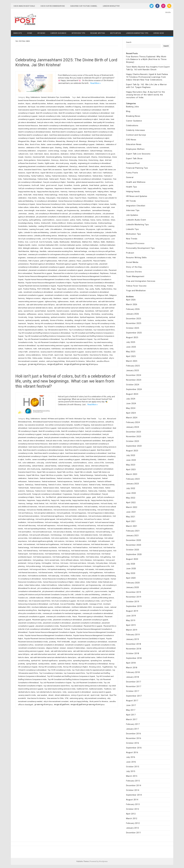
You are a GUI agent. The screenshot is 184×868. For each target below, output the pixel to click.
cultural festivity (51, 466)
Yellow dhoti (91, 361)
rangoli (74, 642)
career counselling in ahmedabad (59, 144)
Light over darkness (104, 229)
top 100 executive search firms (56, 330)
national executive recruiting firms (60, 251)
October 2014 (133, 790)
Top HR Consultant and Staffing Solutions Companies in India (48, 336)
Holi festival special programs (101, 551)
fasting (48, 176)
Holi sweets (90, 569)
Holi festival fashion (80, 548)
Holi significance (62, 566)
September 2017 (134, 696)
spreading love (96, 661)
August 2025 (132, 337)
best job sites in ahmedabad (34, 441)
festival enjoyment (94, 478)
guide (111, 185)
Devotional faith (39, 157)
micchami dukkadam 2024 (48, 245)
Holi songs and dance (38, 569)
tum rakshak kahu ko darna (72, 349)
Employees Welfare (135, 149)
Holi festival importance (48, 551)
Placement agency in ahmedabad (42, 264)
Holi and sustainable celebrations (60, 529)
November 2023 (134, 436)
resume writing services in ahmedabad (99, 298)
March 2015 (132, 776)
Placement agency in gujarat (67, 264)
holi (47, 503)
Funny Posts (132, 173)
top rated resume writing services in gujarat (53, 346)
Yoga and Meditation (136, 291)
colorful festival (92, 148)
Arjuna (28, 104)
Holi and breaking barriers (90, 503)
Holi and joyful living (64, 519)
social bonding (107, 314)
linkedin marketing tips (95, 232)
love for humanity (46, 242)
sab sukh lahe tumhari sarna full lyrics (41, 305)
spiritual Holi (36, 661)
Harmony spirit (91, 192)
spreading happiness (81, 661)
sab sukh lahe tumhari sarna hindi (68, 305)
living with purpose (103, 239)
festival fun (78, 481)
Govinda (77, 185)
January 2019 (133, 639)
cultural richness (78, 466)
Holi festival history (31, 551)
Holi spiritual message (75, 569)
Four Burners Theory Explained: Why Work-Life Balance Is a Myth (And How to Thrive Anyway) (146, 59)
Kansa (93, 220)
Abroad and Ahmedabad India (93, 97)
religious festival (52, 648)
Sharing (87, 314)
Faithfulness (107, 173)
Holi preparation (48, 566)
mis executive (57, 248)
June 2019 (131, 616)
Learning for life (101, 226)
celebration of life (33, 148)
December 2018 (134, 644)
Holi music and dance (78, 563)
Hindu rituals (63, 195)
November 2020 (134, 545)
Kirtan (113, 220)
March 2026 (132, 304)
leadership (33, 226)
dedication (65, 154)
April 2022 (131, 503)
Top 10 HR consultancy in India (89, 327)
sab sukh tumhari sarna (86, 657)
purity (92, 289)
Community (109, 463)
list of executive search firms (79, 236)
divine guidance (30, 160)
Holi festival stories (36, 554)
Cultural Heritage (96, 151)
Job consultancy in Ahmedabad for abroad (51, 214)
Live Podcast (89, 239)
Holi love (56, 563)
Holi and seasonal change (105, 522)
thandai (75, 664)
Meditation (110, 242)
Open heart (22, 254)
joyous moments (101, 591)
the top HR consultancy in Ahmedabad (50, 324)
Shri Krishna (96, 314)
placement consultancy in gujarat (52, 267)
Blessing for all (72, 141)
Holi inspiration (99, 560)
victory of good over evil (80, 695)
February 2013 (133, 804)
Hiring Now (159, 33)
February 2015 (133, 781)
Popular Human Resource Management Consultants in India (47, 279)
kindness (106, 220)
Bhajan (33, 141)
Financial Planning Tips (137, 168)
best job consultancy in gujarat (30, 434)
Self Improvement (102, 311)
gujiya (89, 497)
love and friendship (68, 604)
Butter (43, 144)
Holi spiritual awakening (57, 569)
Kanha (79, 220)
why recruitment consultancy (68, 358)
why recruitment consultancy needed (94, 358)
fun (43, 497)
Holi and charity (107, 503)
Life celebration (56, 229)
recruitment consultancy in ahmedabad (38, 292)
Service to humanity (52, 314)
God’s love (109, 182)
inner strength (29, 210)
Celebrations (35, 97)
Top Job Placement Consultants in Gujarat (77, 339)
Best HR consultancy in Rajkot (70, 113)
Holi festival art (66, 544)
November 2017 (134, 686)
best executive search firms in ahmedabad (98, 107)
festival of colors (55, 485)
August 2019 (132, 611)
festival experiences (65, 481)
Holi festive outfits (78, 557)
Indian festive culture (32, 585)
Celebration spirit (47, 148)
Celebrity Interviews (136, 130)
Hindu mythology (51, 195)
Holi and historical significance (52, 516)
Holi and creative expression (72, 507)
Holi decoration (81, 541)
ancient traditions (100, 100)
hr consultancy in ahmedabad (46, 201)
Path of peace (34, 261)
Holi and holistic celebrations (76, 516)
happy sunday (108, 188)
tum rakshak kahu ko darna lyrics (96, 349)
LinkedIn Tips (132, 229)
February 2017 (133, 724)
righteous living (51, 301)
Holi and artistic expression (68, 503)
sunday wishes (101, 320)
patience (72, 261)
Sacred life (51, 311)
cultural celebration (81, 151)
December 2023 (134, 432)
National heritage (81, 251)
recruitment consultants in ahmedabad (94, 292)
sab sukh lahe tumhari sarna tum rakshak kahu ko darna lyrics (77, 308)
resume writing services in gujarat (31, 301)
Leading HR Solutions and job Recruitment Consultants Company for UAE (66, 226)
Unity (112, 349)
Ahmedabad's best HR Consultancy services (63, 100)
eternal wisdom (106, 166)
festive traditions (81, 491)
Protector (80, 289)
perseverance (23, 264)
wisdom (42, 361)
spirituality (45, 320)
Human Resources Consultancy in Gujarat (94, 579)
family (76, 475)
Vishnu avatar (37, 358)
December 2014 (134, 785)
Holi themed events (46, 573)
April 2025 (131, 356)
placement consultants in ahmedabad (43, 270)
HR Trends (70, 419)
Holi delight (92, 541)
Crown (71, 151)
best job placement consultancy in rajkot (83, 119)
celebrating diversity (89, 459)
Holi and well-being (103, 532)
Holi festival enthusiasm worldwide (44, 548)
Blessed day (61, 141)
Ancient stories (86, 100)
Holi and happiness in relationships (101, 513)
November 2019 (134, 597)
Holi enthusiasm (104, 541)
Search (129, 42)
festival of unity (95, 485)
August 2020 (132, 559)
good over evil (51, 185)
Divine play (73, 160)
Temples (30, 324)
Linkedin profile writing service (45, 236)
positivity (53, 642)
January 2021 (133, 536)
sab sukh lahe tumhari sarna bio (85, 651)
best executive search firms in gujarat (32, 110)
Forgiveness (107, 179)
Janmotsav (23, 214)
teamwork (22, 324)
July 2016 (131, 757)
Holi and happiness (79, 513)
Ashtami (50, 104)
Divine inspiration (43, 160)
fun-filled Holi (51, 497)
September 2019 (134, 606)
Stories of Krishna (57, 320)
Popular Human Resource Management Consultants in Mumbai (48, 635)
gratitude (84, 185)
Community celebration (27, 151)
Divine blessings (105, 157)
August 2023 (132, 451)
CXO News (131, 140)
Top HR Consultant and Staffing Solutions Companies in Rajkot (71, 679)
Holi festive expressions (42, 557)
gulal (94, 497)
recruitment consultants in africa (66, 292)
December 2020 (134, 540)
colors (90, 463)
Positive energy (100, 286)
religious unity (47, 298)
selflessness (32, 314)
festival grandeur (90, 481)
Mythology (34, 251)
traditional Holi (82, 689)
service (40, 314)
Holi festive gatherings (61, 557)
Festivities (102, 491)
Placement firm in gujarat (43, 273)
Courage (64, 151)
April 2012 (131, 814)
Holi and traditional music (42, 532)
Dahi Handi (39, 154)
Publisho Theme (83, 861)
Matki (103, 242)
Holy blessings (101, 195)
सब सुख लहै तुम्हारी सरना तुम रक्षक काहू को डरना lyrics (81, 364)
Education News (134, 144)
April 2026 (131, 300)
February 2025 (133, 366)
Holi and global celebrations (45, 513)
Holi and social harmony (87, 526)
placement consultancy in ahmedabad (67, 620)
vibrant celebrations (62, 695)
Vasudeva (107, 352)
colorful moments (65, 463)
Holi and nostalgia (52, 522)
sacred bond (28, 311)
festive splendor (67, 491)
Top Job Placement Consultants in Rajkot (50, 342)
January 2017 (133, 729)
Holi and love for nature (93, 519)
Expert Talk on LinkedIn (89, 170)
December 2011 (134, 833)
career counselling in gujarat (84, 144)
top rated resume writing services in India (86, 346)
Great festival (94, 185)
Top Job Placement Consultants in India (88, 683)
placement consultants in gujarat (71, 270)
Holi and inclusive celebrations (100, 516)
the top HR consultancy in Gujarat (78, 324)
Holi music (64, 563)
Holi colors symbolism (60, 538)
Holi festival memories (80, 551)
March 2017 (132, 719)
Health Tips (132, 187)
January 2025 (133, 370)
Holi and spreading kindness (35, 529)
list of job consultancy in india (30, 239)
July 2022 (131, 488)
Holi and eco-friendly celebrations (39, 510)
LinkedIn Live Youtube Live (60, 232)
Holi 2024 (53, 503)
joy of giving (23, 220)
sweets (54, 664)
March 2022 (132, 507)
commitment (104, 148)
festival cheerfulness (48, 478)
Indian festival (46, 207)
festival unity (76, 488)
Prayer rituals (62, 289)
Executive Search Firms (33, 170)
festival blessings (87, 475)
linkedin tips (63, 236)
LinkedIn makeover (78, 232)
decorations (55, 154)
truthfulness (56, 349)
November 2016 (134, 738)
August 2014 (132, 800)
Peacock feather (99, 261)
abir (104, 419)
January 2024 (133, 427)
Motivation (116, 33)
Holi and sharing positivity (67, 526)
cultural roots (23, 154)
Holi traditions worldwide (37, 576)
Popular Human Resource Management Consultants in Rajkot (48, 283)
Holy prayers (51, 198)
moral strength (69, 248)
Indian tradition (84, 207)
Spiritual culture (73, 317)
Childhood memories (77, 148)
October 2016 (133, 743)
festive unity (93, 491)
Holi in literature (86, 560)
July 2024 (131, 399)
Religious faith (103, 295)
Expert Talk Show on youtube (51, 173)
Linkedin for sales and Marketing (36, 232)
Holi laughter (46, 563)
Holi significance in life (101, 566)
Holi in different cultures (70, 560)
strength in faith (80, 320)
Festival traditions (85, 176)
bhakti (39, 141)
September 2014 (134, 795)
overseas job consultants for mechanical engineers (62, 613)
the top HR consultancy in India (103, 324)
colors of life (99, 463)
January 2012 (133, 828)
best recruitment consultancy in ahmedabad (92, 126)
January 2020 (133, 587)
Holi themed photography (78, 573)
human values (104, 204)
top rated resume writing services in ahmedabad (89, 686)
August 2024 (132, 394)
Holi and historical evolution (29, 516)
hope (71, 198)
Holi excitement (29, 544)
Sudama (91, 320)
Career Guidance (58, 33)
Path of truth (63, 261)
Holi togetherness (96, 573)
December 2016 (134, 734)
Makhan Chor (87, 242)
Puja (87, 289)
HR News (41, 33)
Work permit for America (75, 361)
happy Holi (55, 500)
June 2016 (131, 762)
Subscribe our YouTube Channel (84, 6)
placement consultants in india (96, 270)
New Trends (91, 419)
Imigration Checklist (136, 206)
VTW (54, 358)
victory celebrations (33, 355)
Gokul (42, 185)
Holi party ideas (102, 563)
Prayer (53, 289)
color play (40, 463)
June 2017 (131, 705)
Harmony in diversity (76, 192)
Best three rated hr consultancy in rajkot (33, 135)
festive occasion (53, 491)
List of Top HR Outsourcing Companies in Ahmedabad (63, 239)
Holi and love (78, 519)
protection (72, 289)
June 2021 (131, 512)
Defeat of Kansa (76, 154)
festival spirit (65, 488)
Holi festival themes (52, 554)
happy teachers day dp (27, 192)
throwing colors (95, 667)
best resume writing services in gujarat (63, 129)
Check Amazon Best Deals (24, 6)
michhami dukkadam (90, 245)
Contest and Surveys (136, 135)
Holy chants (32, 198)
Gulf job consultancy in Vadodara (31, 188)
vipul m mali (59, 355)
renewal (63, 648)
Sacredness (90, 311)
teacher (110, 320)
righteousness (63, 301)
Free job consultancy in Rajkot (54, 182)
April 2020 (131, 578)
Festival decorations (60, 176)
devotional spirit (84, 157)
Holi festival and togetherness (48, 544)
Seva (81, 314)
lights (20, 232)
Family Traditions (37, 176)
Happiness (49, 188)
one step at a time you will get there (102, 251)
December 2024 (134, 375)
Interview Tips (78, 33)
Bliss (27, 144)
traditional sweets (96, 689)
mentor (34, 245)
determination (89, 154)
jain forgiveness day (72, 210)
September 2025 (134, 333)
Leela (47, 229)
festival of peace (81, 485)
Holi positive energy (33, 566)
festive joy (30, 491)
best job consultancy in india (50, 116)
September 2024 (134, 389)
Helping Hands (133, 192)
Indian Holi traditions (49, 585)
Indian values (96, 207)
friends (38, 497)
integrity (60, 210)
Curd (31, 154)
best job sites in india (45, 122)
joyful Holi (89, 591)
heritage (30, 503)
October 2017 (133, 691)
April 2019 (131, 625)
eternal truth (83, 166)
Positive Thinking (30, 289)
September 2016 (134, 748)
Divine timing (93, 160)
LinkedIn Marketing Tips (137, 33)
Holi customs (59, 541)
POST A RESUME (43, 289)
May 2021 (131, 517)
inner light (106, 207)
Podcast (113, 273)
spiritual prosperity (32, 320)
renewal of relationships (76, 648)
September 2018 (134, 658)
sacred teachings (77, 311)
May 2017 (131, 710)
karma (99, 220)
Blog (28, 97)
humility (113, 204)
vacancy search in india (94, 352)
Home (30, 33)
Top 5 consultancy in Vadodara (81, 330)
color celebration (29, 463)
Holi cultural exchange (95, 538)
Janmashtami (86, 210)
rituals (72, 301)
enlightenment (63, 166)
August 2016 (132, 752)
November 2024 (134, 380)
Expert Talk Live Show (71, 170)
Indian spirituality (71, 207)
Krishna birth (46, 223)
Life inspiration (69, 229)
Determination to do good (105, 154)
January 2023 (133, 484)
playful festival (57, 629)
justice (73, 220)
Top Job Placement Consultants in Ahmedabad (42, 339)
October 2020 (133, 550)
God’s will (35, 185)
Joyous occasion (62, 220)
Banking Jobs (133, 107)
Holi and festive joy (26, 513)
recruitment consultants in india (57, 295)
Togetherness (107, 667)
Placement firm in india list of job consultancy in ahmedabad (76, 273)
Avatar (102, 104)
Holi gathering (105, 557)
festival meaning (41, 485)
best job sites (104, 119)
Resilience (57, 298)
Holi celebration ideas (71, 535)
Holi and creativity (91, 507)
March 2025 (132, 361)
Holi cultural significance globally (40, 541)
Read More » (96, 83)
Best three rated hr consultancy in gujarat (67, 132)
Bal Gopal (32, 107)
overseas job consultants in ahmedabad (42, 258)
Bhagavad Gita (24, 141)
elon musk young (62, 163)
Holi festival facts (65, 548)
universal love (34, 352)
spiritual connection (58, 317)
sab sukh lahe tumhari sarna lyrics (95, 305)
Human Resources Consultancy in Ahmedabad (76, 201)
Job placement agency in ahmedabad (85, 588)
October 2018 (133, 653)
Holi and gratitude (63, 513)
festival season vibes (51, 488)
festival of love (68, 485)
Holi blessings (56, 535)
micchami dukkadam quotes (70, 245)
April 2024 (131, 413)
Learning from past (36, 229)
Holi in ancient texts (52, 560)
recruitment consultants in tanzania (83, 295)
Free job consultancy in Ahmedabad (87, 494)
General (44, 97)
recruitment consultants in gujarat (31, 295)
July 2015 (131, 771)
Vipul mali (68, 355)
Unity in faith (23, 352)
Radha (98, 289)
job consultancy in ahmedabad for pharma (85, 214)
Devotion (28, 157)
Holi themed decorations (28, 573)
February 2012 (133, 823)
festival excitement (49, 481)
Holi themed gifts (61, 573)
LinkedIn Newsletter (111, 6)
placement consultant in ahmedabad (57, 623)
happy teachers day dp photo (48, 192)
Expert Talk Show (33, 173)
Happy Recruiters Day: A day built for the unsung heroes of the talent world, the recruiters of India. (146, 95)
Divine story (83, 160)
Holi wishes (65, 576)
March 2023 (132, 474)
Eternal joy (73, 166)
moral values (94, 248)
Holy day (41, 198)
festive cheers (99, 488)
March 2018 (132, 668)
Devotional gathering (54, 157)
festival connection (64, 478)
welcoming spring (76, 698)
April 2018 (131, 663)
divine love (64, 160)
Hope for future (80, 198)
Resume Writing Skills (136, 258)
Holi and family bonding (87, 510)
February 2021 (133, 531)
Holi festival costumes (81, 544)
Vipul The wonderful (81, 355)
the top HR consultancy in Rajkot (31, 327)
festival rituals (24, 488)
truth (35, 349)
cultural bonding (24, 466)
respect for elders (76, 298)
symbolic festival (64, 664)
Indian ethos (34, 207)
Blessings (83, 141)
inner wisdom (41, 210)
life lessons (80, 229)
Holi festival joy (64, 551)
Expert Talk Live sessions (52, 170)
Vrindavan (47, 358)
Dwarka (41, 163)
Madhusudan (65, 242)
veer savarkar (42, 695)
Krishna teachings (105, 223)
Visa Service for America (99, 355)
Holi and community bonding (49, 507)
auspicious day (60, 104)
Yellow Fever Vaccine (136, 286)
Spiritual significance (50, 661)
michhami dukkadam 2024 (82, 607)
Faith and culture (85, 173)
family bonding (24, 176)
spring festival (32, 664)
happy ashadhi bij (94, 188)
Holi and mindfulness (36, 522)
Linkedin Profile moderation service (76, 598)
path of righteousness (49, 261)
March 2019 (132, 630)
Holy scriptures (62, 198)
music (107, 607)
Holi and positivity (67, 522)
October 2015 (133, 767)
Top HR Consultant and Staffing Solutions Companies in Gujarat (71, 676)
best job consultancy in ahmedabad (96, 113)
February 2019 (133, 635)
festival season (36, 488)
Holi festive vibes (92, 557)
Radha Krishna (107, 289)
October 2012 (133, 809)
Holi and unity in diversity (62, 532)
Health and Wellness (136, 182)
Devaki (21, 157)
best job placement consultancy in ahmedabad (79, 116)
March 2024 (132, 418)
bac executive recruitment (34, 425)
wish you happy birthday (56, 361)
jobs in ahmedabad (102, 217)
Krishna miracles (91, 223)
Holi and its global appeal (45, 519)
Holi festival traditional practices (73, 554)
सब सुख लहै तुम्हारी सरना (55, 364)
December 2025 (134, 319)
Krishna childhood (59, 223)
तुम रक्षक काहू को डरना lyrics (37, 364)
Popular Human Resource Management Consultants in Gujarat (52, 632)
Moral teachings (82, 248)
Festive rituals (43, 179)
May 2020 (131, 573)
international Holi (78, 585)
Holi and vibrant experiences (84, 532)
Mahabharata (76, 242)
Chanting (58, 148)
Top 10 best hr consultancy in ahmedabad (60, 327)
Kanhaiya (86, 220)
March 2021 (132, 526)
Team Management (135, 276)
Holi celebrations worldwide (39, 538)
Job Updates (132, 215)
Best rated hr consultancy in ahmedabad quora (57, 126)
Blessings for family (95, 141)
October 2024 (133, 385)
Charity (65, 148)
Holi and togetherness (104, 529)
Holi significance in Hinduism (80, 566)
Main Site (18, 33)
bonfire (28, 459)
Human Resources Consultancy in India (51, 204)
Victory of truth (47, 355)
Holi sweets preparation (104, 569)
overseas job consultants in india (99, 258)
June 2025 (131, 347)
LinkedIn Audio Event (136, 220)
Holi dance (70, 541)
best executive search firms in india (61, 110)
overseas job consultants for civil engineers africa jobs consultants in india (56, 254)
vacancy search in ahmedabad (52, 352)
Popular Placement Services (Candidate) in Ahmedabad (94, 283)
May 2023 (131, 465)
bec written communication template (50, 107)
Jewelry (31, 214)
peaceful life (87, 261)
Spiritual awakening (42, 317)
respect (65, 298)
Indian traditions (64, 585)
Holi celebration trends (89, 535)
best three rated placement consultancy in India (54, 138)
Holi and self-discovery (27, 526)
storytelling (69, 320)
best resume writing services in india (92, 129)
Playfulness (104, 273)
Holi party (91, 563)
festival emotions (79, 478)
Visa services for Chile (55, 698)
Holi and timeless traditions (84, 529)
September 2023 (134, 446)
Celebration (100, 144)
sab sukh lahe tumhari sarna (86, 301)
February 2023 (133, 479)
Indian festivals (58, 207)
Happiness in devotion (63, 188)
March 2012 (132, 818)
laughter (112, 591)
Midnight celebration (31, 248)
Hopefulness (93, 198)
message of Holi (96, 604)
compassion (42, 151)
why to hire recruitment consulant (56, 701)
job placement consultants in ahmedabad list (53, 217)
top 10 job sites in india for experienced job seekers (92, 670)
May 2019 (131, 620)
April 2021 (131, 521)
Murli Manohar (24, 251)
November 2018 (134, 649)
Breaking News (133, 116)
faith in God (97, 173)
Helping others (103, 192)
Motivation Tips (53, 97)
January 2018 (133, 677)
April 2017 (131, 715)
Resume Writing (98, 33)
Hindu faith (27, 195)
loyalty (56, 242)
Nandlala (43, 251)
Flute (69, 179)
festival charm (33, 478)
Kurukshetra (23, 226)
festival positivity (108, 485)
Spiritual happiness (87, 317)
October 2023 (133, 441)
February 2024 (133, 422)
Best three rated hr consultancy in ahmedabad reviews (43, 450)
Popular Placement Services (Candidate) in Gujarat (37, 286)
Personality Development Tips (140, 248)
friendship (71, 182)
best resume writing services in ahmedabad (45, 447)
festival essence (34, 481)
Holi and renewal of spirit (84, 522)
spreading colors (65, 661)
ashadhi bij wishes (39, 104)
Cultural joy (108, 151)
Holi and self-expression (46, 526)
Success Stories (134, 272)
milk (42, 248)
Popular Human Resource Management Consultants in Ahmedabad (44, 276)
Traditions (28, 349)
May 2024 (131, 408)
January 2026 (133, 314)
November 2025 (134, 323)
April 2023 (131, 470)
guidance (104, 185)
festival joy (73, 176)
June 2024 (131, 403)
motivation (104, 248)
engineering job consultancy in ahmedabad (94, 163)
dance (46, 154)
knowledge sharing (26, 223)
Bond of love (35, 144)
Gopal (60, 185)
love (27, 242)
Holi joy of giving (34, 563)
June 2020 (131, 569)
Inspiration (51, 210)
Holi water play (54, 576)
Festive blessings (30, 179)
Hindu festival (38, 195)
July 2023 (131, 455)
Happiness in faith (80, 188)
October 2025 (133, 328)
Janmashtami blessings (101, 210)
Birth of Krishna (49, 141)
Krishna (37, 223)
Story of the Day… (135, 267)
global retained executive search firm (90, 182)
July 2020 (131, 564)
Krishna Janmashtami (75, 223)
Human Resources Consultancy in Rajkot (82, 204)
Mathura (96, 242)
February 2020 (133, 583)
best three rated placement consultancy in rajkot (91, 138)
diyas (102, 160)
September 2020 (134, 554)
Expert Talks (68, 173)
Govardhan (68, 185)
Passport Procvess (135, 243)
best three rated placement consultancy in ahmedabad (70, 135)
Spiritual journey (102, 317)
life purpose (90, 229)
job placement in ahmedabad (83, 217)
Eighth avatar (50, 163)
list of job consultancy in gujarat (103, 236)
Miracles (48, 248)
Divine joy (55, 160)
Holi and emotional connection (65, 510)
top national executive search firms (79, 342)
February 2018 (133, 672)
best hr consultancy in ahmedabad (88, 110)
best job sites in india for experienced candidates (73, 122)
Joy (112, 217)
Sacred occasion (63, 311)
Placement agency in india (88, 264)
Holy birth (91, 195)
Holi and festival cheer (106, 510)
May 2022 (131, 498)
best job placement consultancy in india (51, 119)
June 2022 (131, 493)
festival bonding (101, 475)
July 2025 (131, 342)
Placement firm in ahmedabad (71, 626)
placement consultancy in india (78, 267)
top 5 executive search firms (104, 330)
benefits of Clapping (73, 107)
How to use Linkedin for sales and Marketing (99, 576)
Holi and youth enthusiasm (39, 535)
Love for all (34, 242)
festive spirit (54, 179)
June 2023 (131, 460)
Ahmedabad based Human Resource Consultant (51, 422)
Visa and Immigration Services (141, 281)
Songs (31, 317)
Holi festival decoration (100, 544)
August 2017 (132, 701)
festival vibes (98, 176)
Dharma (94, 157)
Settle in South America (69, 314)
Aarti (79, 97)
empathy (73, 163)
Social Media (65, 97)
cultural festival (38, 466)
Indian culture (23, 207)
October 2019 (133, 602)
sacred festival (40, 311)
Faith (76, 173)
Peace (79, 261)
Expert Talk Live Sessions (138, 154)
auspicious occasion (75, 104)
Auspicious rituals (91, 104)
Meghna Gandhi (24, 245)
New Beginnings (44, 610)
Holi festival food (96, 548)
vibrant (51, 695)
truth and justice (44, 349)
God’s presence (24, 185)
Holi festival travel (94, 554)
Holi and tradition (25, 532)
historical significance (78, 195)
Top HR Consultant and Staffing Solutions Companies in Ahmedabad (44, 333)
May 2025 (131, 352)
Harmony (64, 192)
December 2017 (134, 682)
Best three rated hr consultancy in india (99, 132)
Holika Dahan (76, 576)
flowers (63, 179)
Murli (111, 248)
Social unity (23, 317)
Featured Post (133, 163)
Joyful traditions (48, 220)
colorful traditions (80, 463)
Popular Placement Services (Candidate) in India (75, 286)
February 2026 (133, 309)
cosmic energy (53, 151)
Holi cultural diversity (77, 538)
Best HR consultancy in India (47, 113)
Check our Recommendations (53, 6)
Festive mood (40, 491)
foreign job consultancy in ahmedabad (86, 179)
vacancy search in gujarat (74, 352)
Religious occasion (33, 298)
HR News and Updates (56, 419)
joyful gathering (35, 220)
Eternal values (94, 166)
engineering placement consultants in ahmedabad (37, 166)
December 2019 (134, 592)
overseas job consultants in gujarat (72, 258)
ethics (21, 170)
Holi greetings (38, 560)
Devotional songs (70, 157)
